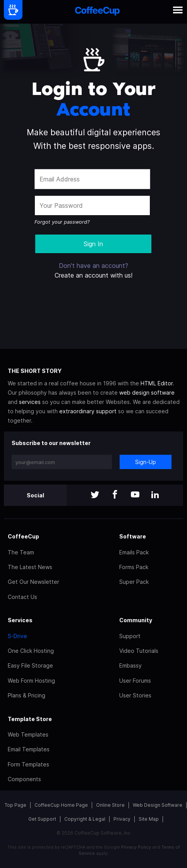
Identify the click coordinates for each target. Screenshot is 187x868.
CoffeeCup (23, 536)
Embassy (130, 665)
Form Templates (28, 764)
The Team (21, 552)
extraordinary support (88, 411)
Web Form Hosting (31, 681)
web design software (147, 393)
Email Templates (29, 749)
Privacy (122, 819)
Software (133, 536)
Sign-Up (146, 462)
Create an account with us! (93, 275)
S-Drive (17, 636)
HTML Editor (157, 383)
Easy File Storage (30, 665)
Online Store (110, 805)
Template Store (30, 719)
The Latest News (30, 567)
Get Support (42, 819)
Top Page (15, 805)
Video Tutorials (139, 651)
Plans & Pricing (27, 695)
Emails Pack (134, 552)
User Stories (135, 695)
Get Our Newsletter (33, 582)
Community (136, 620)
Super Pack (134, 582)
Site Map (149, 819)
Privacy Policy (136, 847)
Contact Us (22, 597)
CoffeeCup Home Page (61, 805)
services (30, 402)
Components (24, 779)
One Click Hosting (31, 651)
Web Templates (28, 734)
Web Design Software (158, 805)
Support (130, 636)
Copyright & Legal (85, 819)
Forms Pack (134, 567)
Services (20, 620)
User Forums (135, 681)
